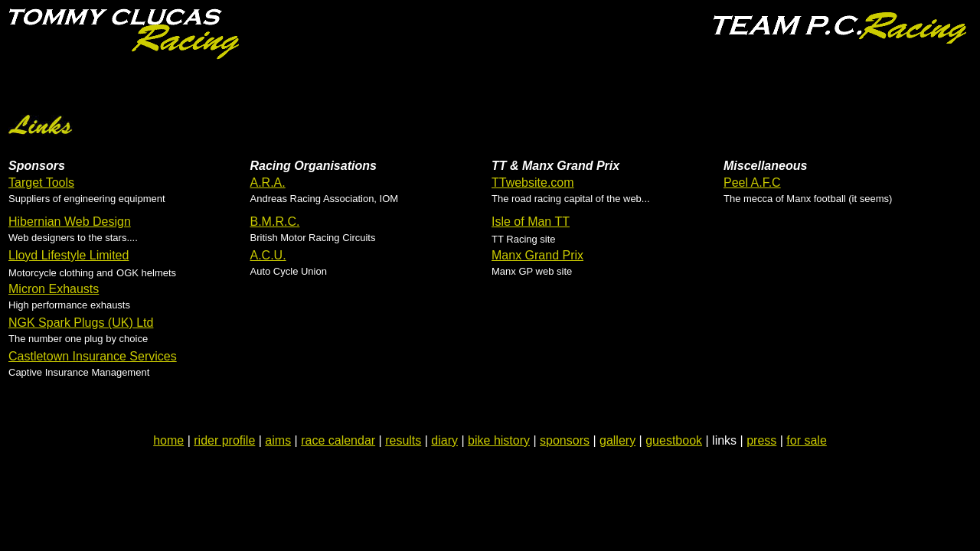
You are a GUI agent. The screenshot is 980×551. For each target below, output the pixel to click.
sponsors (565, 440)
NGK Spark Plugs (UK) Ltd (81, 323)
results (403, 440)
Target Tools (41, 183)
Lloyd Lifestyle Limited (69, 255)
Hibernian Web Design (70, 222)
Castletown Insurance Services (93, 356)
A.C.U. (268, 255)
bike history (499, 440)
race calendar (338, 440)
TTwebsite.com (533, 183)
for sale (806, 440)
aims (278, 440)
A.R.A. (268, 183)
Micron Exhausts (54, 289)
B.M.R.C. (275, 222)
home (168, 440)
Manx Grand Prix (537, 255)
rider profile (224, 440)
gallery (617, 440)
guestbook (674, 440)
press (761, 440)
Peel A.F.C (752, 183)
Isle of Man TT (531, 222)
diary (444, 440)
